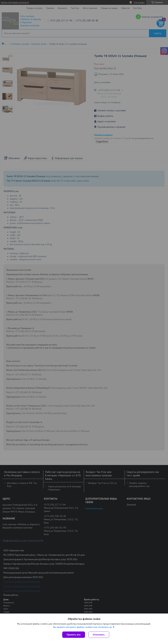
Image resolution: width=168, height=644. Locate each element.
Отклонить (99, 635)
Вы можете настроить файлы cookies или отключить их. (83, 627)
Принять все (74, 635)
